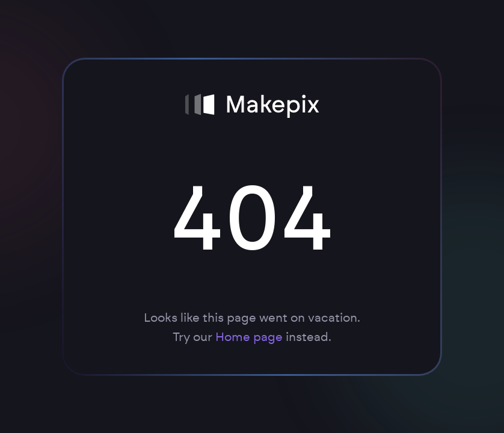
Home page (249, 337)
